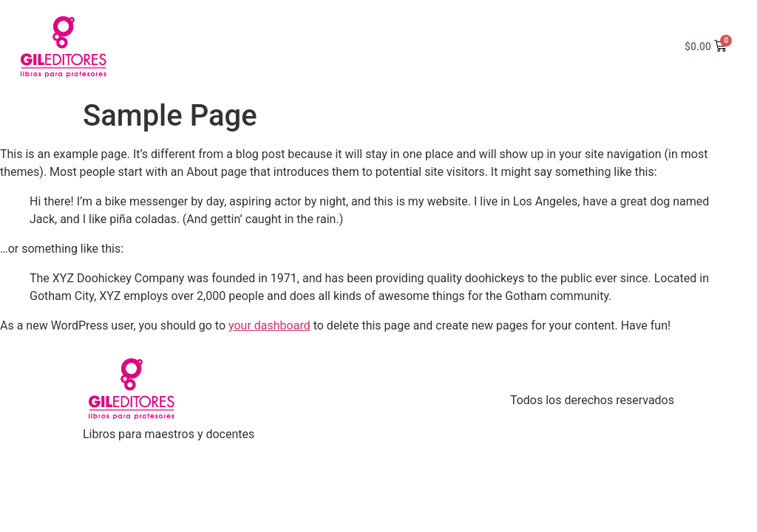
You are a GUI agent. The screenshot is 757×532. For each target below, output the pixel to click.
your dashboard (269, 325)
